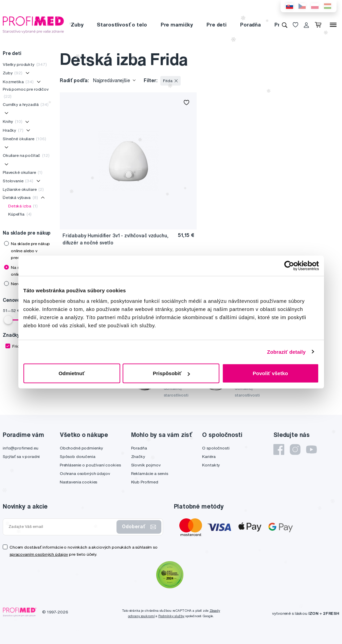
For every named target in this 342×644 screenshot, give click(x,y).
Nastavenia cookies (78, 482)
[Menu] (333, 25)
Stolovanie (18, 181)
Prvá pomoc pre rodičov (26, 93)
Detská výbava (20, 197)
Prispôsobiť (171, 373)
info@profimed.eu (21, 448)
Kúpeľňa (20, 214)
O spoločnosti (216, 448)
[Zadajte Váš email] (61, 527)
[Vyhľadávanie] (285, 25)
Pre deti (217, 25)
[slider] (8, 320)
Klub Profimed (145, 482)
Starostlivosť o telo (122, 25)
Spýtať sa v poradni (21, 456)
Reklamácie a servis (150, 473)
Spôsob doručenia (78, 456)
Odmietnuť (71, 373)
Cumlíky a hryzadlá (26, 104)
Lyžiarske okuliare (23, 189)
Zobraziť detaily (286, 352)
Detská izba (23, 206)
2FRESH (331, 613)
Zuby (77, 25)
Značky (138, 456)
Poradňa (250, 25)
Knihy (12, 121)
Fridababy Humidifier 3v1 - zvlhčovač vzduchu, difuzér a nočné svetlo (115, 239)
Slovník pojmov (146, 465)
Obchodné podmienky (81, 448)
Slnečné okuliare (24, 139)
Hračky (13, 130)
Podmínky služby (171, 616)
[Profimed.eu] (33, 24)
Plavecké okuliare (23, 172)
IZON (313, 613)
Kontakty (211, 465)
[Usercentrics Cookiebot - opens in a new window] (289, 265)
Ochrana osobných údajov (85, 473)
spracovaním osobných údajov (39, 554)
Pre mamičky (177, 25)
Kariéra (209, 456)
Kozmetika (18, 82)
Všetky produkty (25, 64)
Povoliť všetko (270, 373)
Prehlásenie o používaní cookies (90, 465)
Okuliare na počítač (26, 155)
